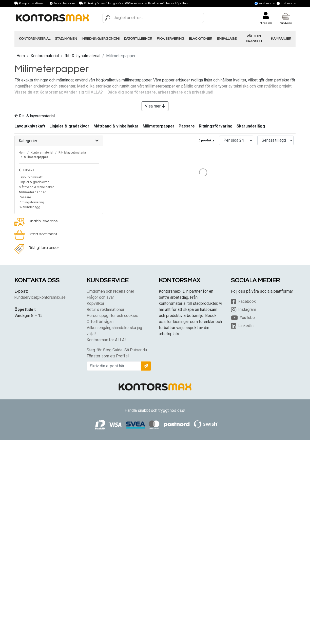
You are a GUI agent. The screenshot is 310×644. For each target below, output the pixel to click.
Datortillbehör (138, 39)
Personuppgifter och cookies (112, 316)
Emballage (227, 39)
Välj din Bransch (254, 39)
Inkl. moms (286, 3)
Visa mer (155, 106)
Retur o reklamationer (105, 309)
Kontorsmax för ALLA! (106, 340)
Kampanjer (281, 39)
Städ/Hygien (66, 39)
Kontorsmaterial (35, 39)
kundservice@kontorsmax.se (40, 297)
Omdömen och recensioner (110, 291)
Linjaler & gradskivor (69, 126)
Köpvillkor (95, 303)
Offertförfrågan (100, 322)
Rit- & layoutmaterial (82, 56)
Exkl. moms (265, 3)
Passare (187, 126)
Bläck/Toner (201, 39)
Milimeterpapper (159, 126)
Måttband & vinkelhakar (116, 126)
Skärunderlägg (251, 126)
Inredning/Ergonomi (101, 39)
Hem (21, 56)
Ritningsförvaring (216, 126)
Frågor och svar (100, 297)
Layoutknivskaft (30, 126)
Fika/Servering (171, 39)
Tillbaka (26, 170)
